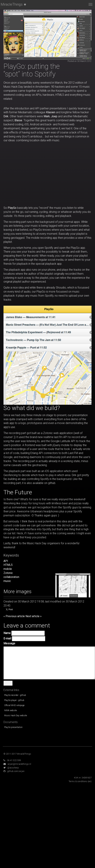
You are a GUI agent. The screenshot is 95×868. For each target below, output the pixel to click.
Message (9, 643)
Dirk (6, 116)
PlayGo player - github (14, 700)
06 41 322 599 (14, 760)
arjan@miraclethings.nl (19, 764)
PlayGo (12, 208)
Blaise (18, 120)
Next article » (34, 616)
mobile (8, 569)
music (7, 581)
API (6, 561)
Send (8, 683)
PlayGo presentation (13, 727)
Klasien (51, 112)
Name (7, 633)
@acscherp (13, 768)
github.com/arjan (16, 771)
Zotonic (8, 573)
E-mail (7, 638)
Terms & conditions (78, 781)
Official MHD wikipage (14, 705)
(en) (90, 781)
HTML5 (8, 565)
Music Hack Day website (16, 716)
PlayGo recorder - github (15, 695)
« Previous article (14, 616)
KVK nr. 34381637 (83, 778)
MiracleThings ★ (14, 4)
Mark (47, 116)
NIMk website (10, 710)
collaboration (11, 577)
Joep (54, 116)
